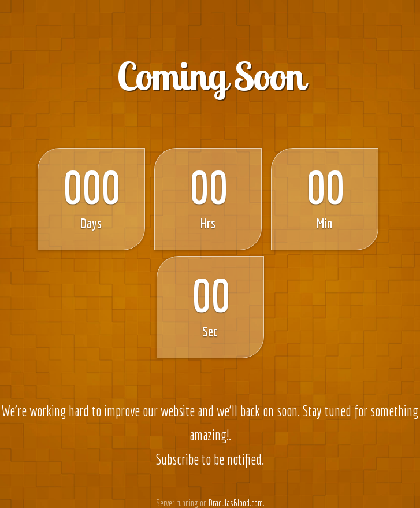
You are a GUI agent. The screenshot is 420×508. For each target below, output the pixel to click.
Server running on (181, 503)
